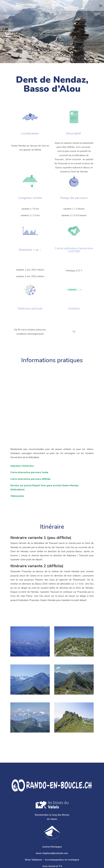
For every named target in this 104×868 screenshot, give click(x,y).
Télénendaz (17, 496)
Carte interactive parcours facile (29, 472)
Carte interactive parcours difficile (30, 479)
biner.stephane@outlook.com (52, 853)
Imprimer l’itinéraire (22, 466)
